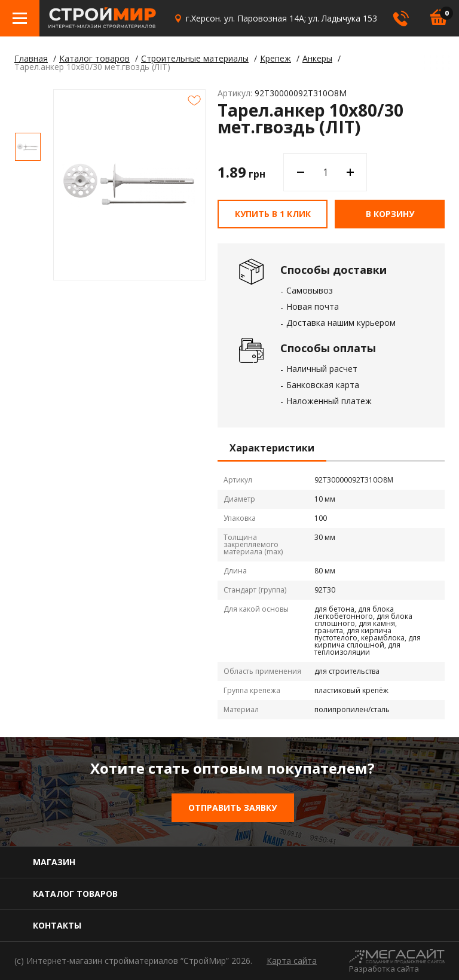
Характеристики (272, 448)
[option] (28, 147)
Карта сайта (292, 961)
